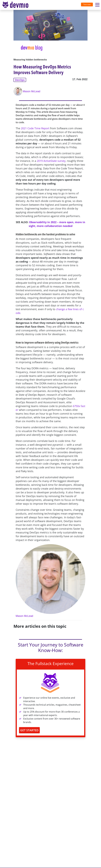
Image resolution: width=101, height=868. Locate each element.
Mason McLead (31, 91)
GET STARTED (29, 730)
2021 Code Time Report (35, 128)
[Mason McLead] (18, 91)
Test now (87, 4)
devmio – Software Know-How (15, 5)
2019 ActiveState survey (51, 161)
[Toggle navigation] (16, 5)
